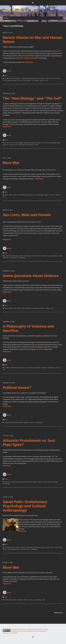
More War (11, 567)
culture (18, 547)
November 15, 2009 (9, 94)
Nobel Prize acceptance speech (26, 58)
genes (59, 143)
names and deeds (27, 53)
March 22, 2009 (8, 210)
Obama (20, 80)
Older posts (58, 613)
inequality (55, 482)
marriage (44, 256)
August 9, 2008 (8, 563)
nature (28, 308)
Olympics (26, 600)
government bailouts (32, 482)
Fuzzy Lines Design (13, 633)
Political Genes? (17, 388)
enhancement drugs (29, 143)
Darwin (23, 547)
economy (7, 482)
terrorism (42, 308)
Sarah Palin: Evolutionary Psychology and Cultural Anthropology (25, 506)
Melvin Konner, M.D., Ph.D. (20, 11)
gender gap (28, 256)
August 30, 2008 (8, 497)
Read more (29, 62)
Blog (6, 75)
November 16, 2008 (9, 383)
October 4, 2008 (8, 436)
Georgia (20, 600)
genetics (26, 422)
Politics (32, 422)
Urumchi (52, 195)
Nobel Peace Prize (51, 78)
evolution (38, 143)
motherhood (58, 547)
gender (21, 256)
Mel (10, 71)
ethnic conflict (13, 195)
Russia (32, 600)
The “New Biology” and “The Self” (32, 98)
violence (42, 80)
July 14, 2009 (7, 158)
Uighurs (47, 195)
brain (12, 143)
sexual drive (13, 258)
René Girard (40, 349)
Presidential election (14, 549)
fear (15, 308)
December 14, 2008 (9, 322)
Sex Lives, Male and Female (27, 215)
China (6, 195)
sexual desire (54, 256)
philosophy (22, 145)
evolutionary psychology (28, 78)
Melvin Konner (22, 629)
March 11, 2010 (8, 33)
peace (29, 80)
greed (40, 482)
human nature (40, 78)
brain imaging (18, 143)
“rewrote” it (56, 51)
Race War (11, 163)
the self (36, 145)
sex (48, 256)
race (34, 195)
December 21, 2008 (9, 271)
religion (44, 368)
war (47, 80)
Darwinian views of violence (12, 78)
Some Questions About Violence (31, 276)
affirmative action (10, 547)
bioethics (7, 143)
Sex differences (25, 549)
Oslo (25, 80)
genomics (6, 145)
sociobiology (35, 80)
